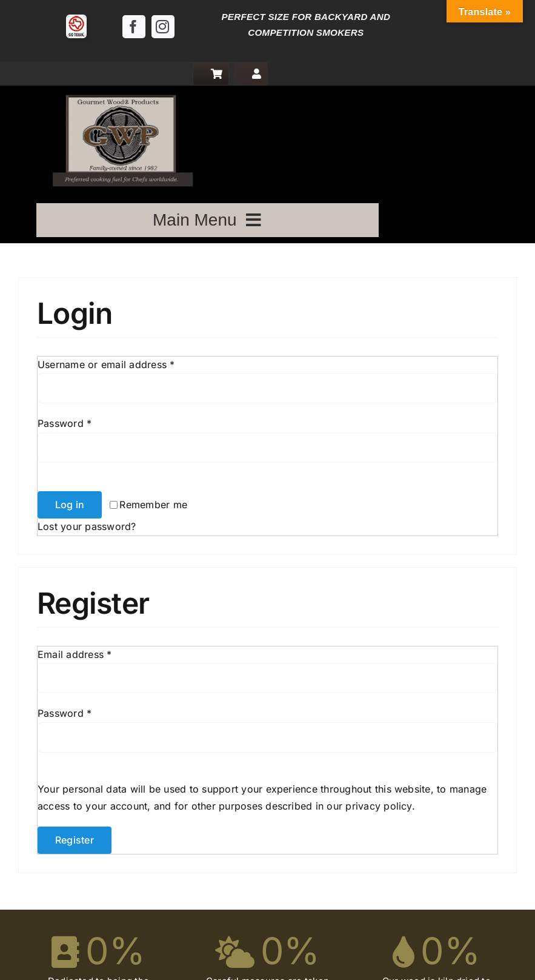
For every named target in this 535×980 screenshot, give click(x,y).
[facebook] (134, 27)
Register (75, 840)
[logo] (120, 90)
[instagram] (163, 27)
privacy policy (378, 806)
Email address (75, 654)
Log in (70, 505)
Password (65, 423)
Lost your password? (87, 526)
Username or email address (106, 364)
